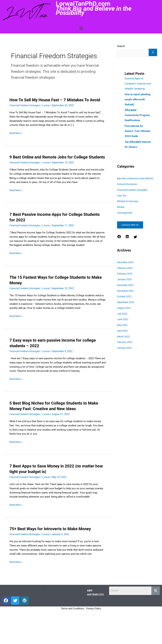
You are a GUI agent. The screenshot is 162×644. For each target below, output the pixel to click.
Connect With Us (132, 237)
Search (121, 46)
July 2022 (122, 326)
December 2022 (126, 297)
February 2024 (125, 280)
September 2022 (126, 314)
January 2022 (124, 360)
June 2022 (123, 331)
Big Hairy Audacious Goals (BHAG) (137, 191)
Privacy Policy (94, 620)
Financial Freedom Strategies (26, 111)
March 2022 (124, 349)
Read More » (16, 139)
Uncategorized (125, 225)
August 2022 (124, 320)
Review (121, 219)
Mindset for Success (129, 213)
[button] (81, 29)
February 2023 (125, 286)
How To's (122, 208)
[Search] (121, 60)
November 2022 (126, 303)
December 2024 (126, 274)
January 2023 (124, 292)
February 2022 (125, 354)
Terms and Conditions (73, 620)
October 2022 (125, 309)
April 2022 (123, 343)
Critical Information (128, 196)
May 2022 (122, 337)
